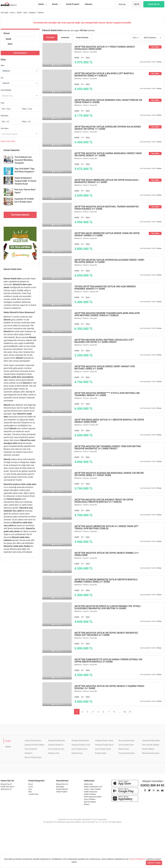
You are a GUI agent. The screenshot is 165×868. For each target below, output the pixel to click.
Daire (10, 44)
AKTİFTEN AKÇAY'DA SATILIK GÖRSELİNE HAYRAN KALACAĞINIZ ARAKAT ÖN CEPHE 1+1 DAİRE (108, 128)
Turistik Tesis (33, 794)
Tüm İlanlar (50, 37)
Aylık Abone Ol (6, 789)
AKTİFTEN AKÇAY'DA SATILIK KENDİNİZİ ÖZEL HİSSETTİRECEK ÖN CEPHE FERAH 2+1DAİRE (108, 101)
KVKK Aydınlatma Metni (93, 797)
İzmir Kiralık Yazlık (103, 749)
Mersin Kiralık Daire (33, 757)
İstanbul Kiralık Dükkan (35, 745)
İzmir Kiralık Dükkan (151, 745)
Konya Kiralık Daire (127, 753)
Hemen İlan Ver (154, 4)
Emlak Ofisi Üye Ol (7, 787)
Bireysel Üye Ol (6, 784)
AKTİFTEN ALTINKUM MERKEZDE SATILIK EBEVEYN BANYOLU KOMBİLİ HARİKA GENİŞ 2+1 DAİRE (106, 581)
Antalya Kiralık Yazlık (104, 741)
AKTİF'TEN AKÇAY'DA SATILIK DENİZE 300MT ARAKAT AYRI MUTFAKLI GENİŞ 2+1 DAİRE (105, 368)
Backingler (60, 787)
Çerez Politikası (90, 799)
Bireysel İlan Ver (62, 784)
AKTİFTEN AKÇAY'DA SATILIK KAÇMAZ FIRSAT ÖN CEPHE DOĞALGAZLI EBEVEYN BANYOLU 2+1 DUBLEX (104, 501)
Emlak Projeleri (62, 792)
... (119, 712)
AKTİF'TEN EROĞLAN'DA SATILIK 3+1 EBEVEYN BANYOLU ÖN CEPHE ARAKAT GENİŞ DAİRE (109, 421)
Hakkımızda (88, 784)
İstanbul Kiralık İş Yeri (81, 745)
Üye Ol (137, 4)
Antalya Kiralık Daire (80, 741)
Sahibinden (65, 38)
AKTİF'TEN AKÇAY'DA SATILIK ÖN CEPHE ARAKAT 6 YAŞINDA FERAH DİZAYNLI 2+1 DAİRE (109, 687)
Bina (30, 792)
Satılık (9, 39)
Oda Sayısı (5, 128)
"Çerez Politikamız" (138, 859)
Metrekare (4, 116)
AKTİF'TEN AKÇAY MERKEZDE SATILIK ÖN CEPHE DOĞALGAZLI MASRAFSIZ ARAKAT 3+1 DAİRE (107, 181)
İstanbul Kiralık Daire (151, 741)
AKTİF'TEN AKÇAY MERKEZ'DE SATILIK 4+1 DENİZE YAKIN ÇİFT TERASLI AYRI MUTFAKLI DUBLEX (106, 527)
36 (125, 712)
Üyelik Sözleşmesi (91, 792)
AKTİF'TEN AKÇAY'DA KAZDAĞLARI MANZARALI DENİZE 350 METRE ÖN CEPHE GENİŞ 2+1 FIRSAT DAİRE (109, 474)
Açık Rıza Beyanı (90, 802)
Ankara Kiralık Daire (57, 741)
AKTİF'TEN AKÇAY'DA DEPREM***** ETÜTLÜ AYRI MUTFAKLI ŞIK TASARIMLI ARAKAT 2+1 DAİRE (107, 394)
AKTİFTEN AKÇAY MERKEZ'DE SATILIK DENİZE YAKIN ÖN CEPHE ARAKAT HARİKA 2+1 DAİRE (107, 234)
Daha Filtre (8, 141)
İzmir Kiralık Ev (31, 749)
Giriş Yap (122, 4)
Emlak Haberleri (62, 789)
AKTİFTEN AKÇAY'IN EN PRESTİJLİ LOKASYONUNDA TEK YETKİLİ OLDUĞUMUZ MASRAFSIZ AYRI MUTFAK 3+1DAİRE (108, 607)
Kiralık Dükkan (148, 749)
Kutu (135, 38)
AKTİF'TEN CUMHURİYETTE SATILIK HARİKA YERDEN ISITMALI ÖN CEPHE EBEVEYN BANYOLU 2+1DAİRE (108, 661)
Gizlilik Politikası (90, 794)
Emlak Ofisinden (82, 38)
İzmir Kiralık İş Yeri (56, 749)
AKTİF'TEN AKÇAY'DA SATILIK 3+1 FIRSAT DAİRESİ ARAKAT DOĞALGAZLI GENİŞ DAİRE (105, 48)
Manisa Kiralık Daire (151, 753)
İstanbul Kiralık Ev (56, 745)
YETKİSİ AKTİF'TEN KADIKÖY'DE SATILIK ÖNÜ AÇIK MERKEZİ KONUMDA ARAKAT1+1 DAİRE (105, 288)
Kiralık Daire (124, 749)
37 (130, 712)
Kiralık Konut (77, 753)
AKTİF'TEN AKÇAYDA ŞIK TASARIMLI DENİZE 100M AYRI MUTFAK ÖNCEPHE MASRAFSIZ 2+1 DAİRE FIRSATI (108, 448)
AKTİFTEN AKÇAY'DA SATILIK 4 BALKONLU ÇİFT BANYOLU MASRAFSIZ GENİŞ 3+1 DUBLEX (104, 75)
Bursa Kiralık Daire (126, 741)
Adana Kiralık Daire (33, 741)
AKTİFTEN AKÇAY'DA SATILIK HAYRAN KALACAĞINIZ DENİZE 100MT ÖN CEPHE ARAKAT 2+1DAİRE (109, 261)
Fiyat (3, 103)
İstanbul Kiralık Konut (104, 745)
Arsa (30, 789)
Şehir (3, 65)
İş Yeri (31, 787)
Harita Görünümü (20, 53)
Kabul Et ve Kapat (154, 863)
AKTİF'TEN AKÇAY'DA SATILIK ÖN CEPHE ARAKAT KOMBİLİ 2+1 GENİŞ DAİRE (107, 554)
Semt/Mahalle (6, 90)
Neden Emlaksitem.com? (93, 787)
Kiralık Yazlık (101, 753)
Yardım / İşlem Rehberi (92, 789)
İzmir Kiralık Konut (79, 749)
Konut (7, 33)
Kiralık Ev (29, 753)
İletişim (87, 804)
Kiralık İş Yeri (54, 753)
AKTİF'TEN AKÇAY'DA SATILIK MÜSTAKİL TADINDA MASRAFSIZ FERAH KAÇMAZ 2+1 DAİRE (107, 208)
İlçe (2, 78)
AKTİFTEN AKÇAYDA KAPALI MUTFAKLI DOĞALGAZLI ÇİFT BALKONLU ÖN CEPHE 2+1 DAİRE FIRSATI (104, 341)
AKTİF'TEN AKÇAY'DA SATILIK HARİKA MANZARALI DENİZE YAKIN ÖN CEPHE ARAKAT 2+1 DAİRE (108, 155)
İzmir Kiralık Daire (126, 745)
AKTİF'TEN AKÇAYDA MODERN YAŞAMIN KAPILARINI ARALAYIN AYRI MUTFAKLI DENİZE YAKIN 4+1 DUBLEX (107, 314)
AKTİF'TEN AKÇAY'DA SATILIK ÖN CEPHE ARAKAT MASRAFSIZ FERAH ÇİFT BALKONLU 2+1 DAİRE (106, 634)
